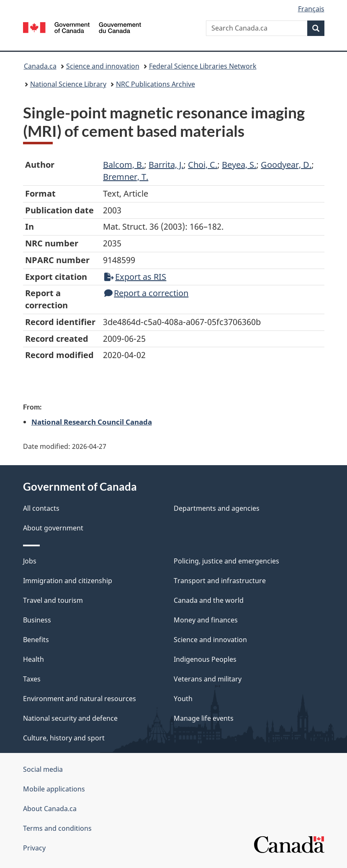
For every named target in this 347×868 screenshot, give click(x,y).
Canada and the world (209, 600)
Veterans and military (208, 679)
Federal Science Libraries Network (203, 66)
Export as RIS (135, 277)
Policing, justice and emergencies (226, 561)
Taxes (32, 679)
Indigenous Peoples (205, 659)
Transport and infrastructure (220, 581)
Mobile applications (54, 789)
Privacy (34, 848)
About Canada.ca (50, 809)
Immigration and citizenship (68, 581)
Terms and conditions (57, 828)
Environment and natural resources (80, 699)
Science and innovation (103, 66)
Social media (43, 769)
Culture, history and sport (64, 738)
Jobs (30, 561)
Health (33, 659)
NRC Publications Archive (156, 84)
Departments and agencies (217, 508)
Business (37, 620)
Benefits (36, 640)
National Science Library (68, 84)
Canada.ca (40, 66)
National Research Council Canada (92, 422)
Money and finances (206, 620)
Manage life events (204, 718)
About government (53, 528)
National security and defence (70, 718)
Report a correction (146, 293)
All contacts (41, 508)
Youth (183, 699)
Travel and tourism (53, 600)
